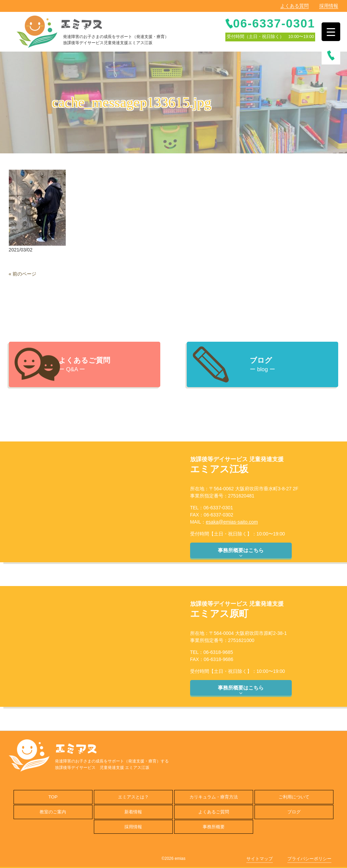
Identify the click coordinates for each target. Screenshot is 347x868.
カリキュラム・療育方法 (214, 797)
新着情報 (133, 812)
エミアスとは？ (133, 797)
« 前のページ (23, 274)
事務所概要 (214, 827)
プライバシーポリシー (309, 859)
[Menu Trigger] (331, 32)
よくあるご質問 (214, 812)
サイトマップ (260, 859)
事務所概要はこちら (241, 553)
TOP (53, 797)
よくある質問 (294, 6)
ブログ (294, 812)
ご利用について (294, 797)
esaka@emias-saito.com (232, 522)
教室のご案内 (53, 812)
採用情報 (329, 6)
